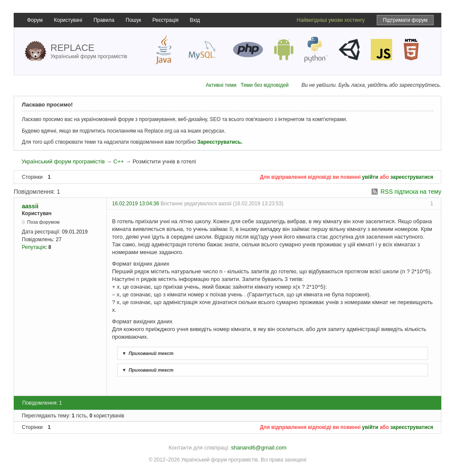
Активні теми (221, 85)
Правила (104, 20)
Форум (35, 20)
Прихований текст (147, 353)
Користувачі (68, 20)
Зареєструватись (219, 142)
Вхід (195, 20)
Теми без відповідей (265, 85)
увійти (370, 177)
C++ (119, 161)
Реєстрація (165, 20)
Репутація (34, 247)
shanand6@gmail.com (259, 448)
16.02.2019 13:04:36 (136, 204)
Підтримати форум (405, 20)
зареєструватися (412, 177)
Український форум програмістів (63, 161)
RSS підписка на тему (411, 192)
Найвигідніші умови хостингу (331, 20)
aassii (30, 206)
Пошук (133, 20)
